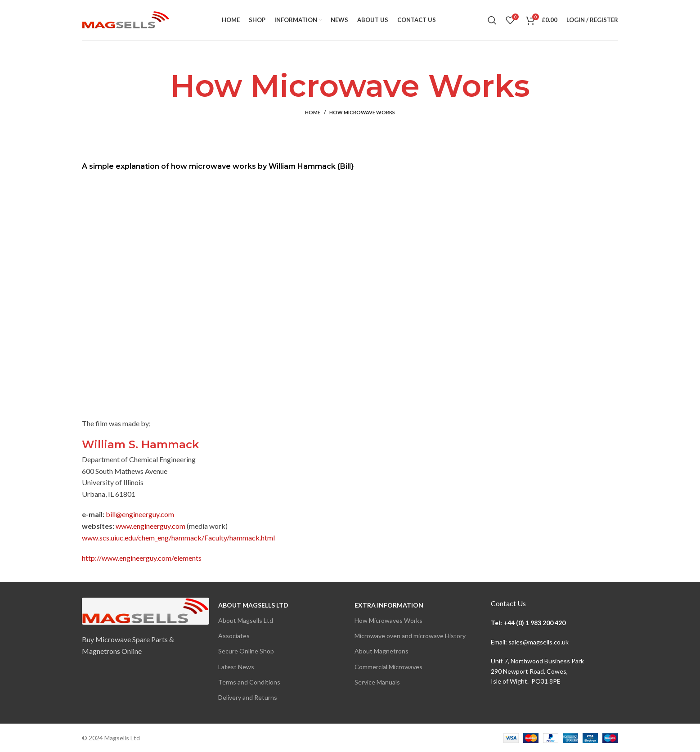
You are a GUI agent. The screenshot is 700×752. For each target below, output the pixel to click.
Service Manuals (377, 682)
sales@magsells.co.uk (538, 642)
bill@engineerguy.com (140, 514)
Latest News (236, 667)
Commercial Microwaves (388, 667)
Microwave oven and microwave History (410, 636)
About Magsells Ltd (253, 605)
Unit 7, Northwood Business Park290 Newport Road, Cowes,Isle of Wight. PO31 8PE (537, 671)
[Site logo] (126, 19)
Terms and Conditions (249, 682)
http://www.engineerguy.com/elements (142, 558)
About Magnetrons (381, 651)
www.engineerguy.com (150, 526)
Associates (234, 636)
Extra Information (389, 605)
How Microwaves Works (388, 620)
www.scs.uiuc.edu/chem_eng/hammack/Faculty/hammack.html (178, 538)
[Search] (492, 20)
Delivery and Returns (248, 697)
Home (313, 112)
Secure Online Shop (246, 651)
